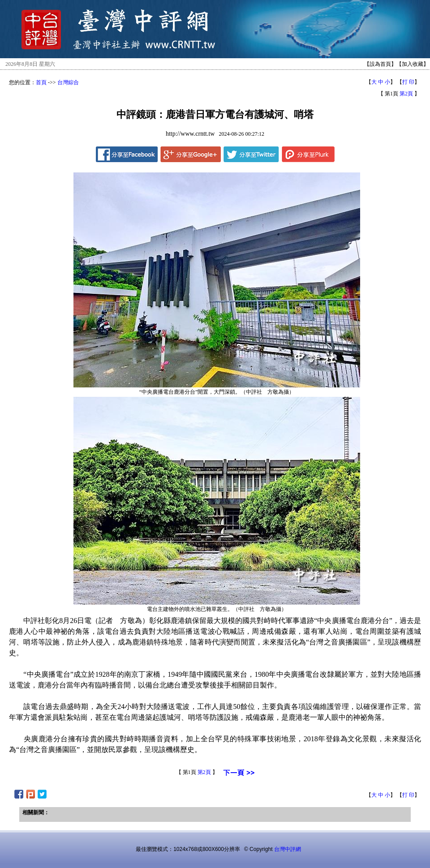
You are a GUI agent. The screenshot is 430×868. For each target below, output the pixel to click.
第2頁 (406, 94)
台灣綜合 (68, 82)
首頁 (41, 82)
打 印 (408, 82)
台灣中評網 (288, 849)
